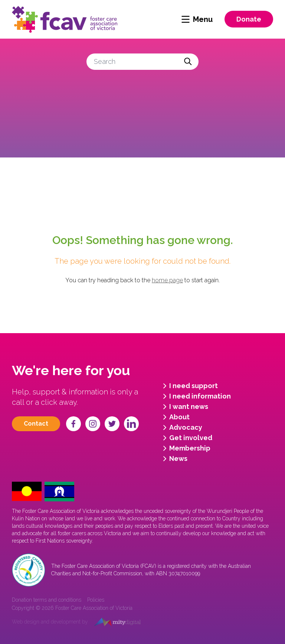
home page (167, 280)
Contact (36, 424)
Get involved (186, 438)
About (175, 417)
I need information (196, 396)
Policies (96, 600)
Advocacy (181, 427)
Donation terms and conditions (47, 600)
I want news (184, 407)
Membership (185, 448)
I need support (189, 386)
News (174, 459)
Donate (249, 19)
